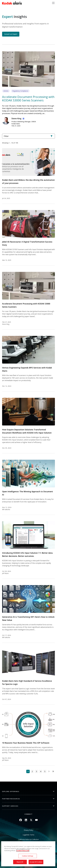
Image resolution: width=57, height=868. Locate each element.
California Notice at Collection (29, 839)
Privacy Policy (28, 830)
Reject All (20, 862)
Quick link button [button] (28, 867)
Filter (28, 136)
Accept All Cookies (36, 862)
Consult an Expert (11, 34)
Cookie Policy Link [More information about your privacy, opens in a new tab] (23, 851)
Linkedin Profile (23, 118)
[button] (28, 792)
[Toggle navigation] (53, 3)
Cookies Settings (28, 856)
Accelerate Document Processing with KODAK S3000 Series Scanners (28, 98)
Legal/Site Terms (28, 835)
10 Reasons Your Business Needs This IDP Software (26, 743)
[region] (28, 854)
